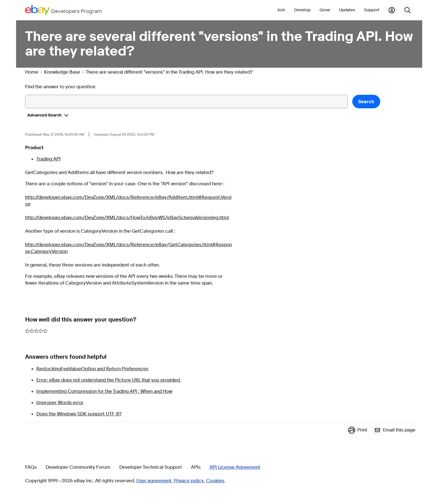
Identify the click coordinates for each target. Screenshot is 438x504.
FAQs (31, 467)
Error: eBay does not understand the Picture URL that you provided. (109, 380)
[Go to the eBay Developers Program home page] (64, 10)
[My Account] (392, 10)
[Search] (408, 10)
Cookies (215, 481)
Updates (347, 10)
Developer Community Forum (78, 467)
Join (281, 10)
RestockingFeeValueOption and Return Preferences (92, 369)
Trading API (49, 159)
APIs (196, 467)
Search (366, 102)
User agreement (154, 481)
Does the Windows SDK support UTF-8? (79, 414)
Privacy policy (189, 481)
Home (32, 72)
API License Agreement (235, 467)
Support (372, 10)
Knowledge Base (62, 72)
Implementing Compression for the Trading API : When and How (104, 391)
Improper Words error (60, 403)
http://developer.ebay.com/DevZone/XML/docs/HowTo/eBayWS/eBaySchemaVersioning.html (127, 218)
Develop (302, 10)
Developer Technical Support (151, 467)
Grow (325, 10)
